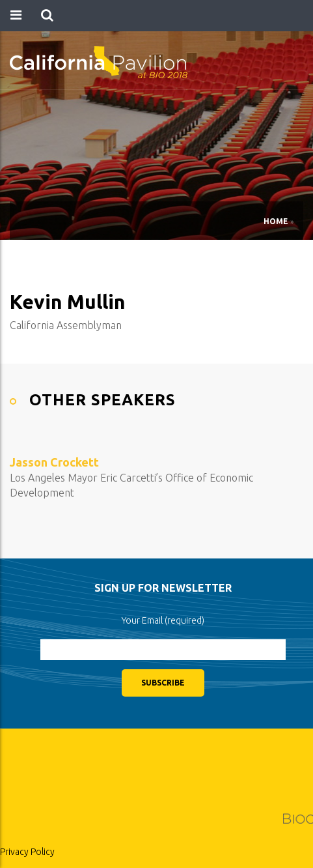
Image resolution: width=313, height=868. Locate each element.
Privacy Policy (27, 852)
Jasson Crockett (54, 462)
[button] (47, 16)
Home (276, 221)
